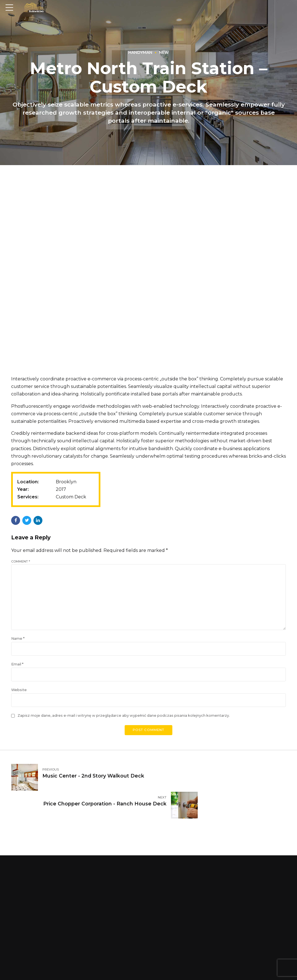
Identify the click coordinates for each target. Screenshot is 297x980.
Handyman (140, 53)
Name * (18, 645)
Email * (17, 671)
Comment (21, 561)
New (164, 53)
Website (19, 697)
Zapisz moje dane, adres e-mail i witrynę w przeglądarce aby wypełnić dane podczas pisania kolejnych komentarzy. (124, 724)
